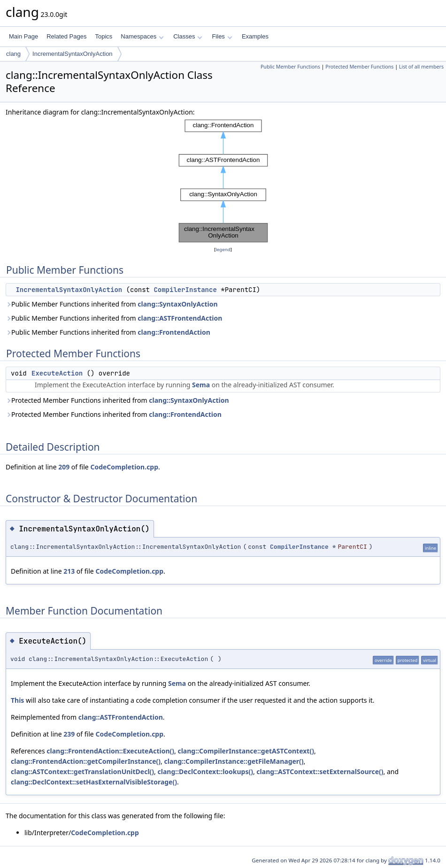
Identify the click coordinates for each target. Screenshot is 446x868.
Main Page (23, 36)
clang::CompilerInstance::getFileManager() (234, 761)
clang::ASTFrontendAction (180, 318)
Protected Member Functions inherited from (117, 400)
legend (223, 250)
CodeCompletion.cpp (124, 467)
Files (222, 36)
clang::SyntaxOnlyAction (177, 304)
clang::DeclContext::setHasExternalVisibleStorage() (94, 782)
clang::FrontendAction (174, 332)
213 (69, 571)
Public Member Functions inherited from (112, 304)
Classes (188, 36)
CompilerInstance (185, 290)
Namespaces (142, 36)
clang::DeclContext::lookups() (205, 772)
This (17, 700)
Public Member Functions (290, 67)
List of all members (421, 67)
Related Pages (66, 36)
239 (69, 734)
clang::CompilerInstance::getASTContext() (246, 751)
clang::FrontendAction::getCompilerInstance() (86, 761)
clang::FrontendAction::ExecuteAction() (110, 751)
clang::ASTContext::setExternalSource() (320, 772)
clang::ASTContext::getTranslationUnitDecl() (82, 772)
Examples (255, 36)
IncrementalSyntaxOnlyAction (73, 54)
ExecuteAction (57, 373)
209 (64, 467)
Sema (201, 385)
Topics (104, 36)
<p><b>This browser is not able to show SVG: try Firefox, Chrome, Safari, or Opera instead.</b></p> (223, 181)
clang (13, 54)
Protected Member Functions (359, 67)
